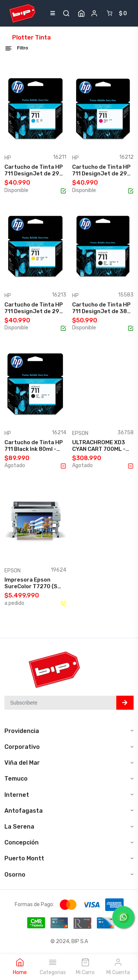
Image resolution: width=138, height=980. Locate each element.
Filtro (16, 48)
